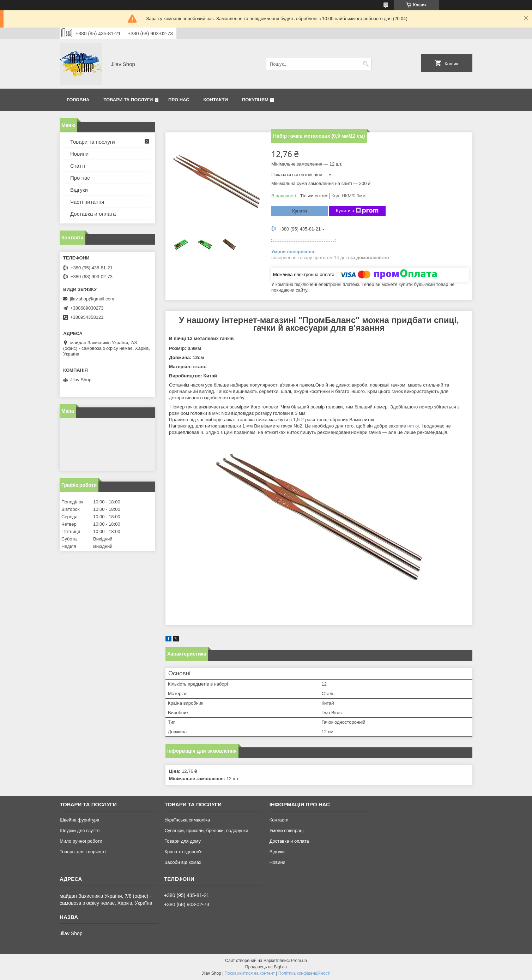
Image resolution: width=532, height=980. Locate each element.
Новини (79, 154)
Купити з (357, 211)
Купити (300, 211)
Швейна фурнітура (79, 820)
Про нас (179, 100)
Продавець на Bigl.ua (266, 967)
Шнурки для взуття (80, 830)
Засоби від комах (183, 862)
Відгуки (79, 190)
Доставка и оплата (93, 214)
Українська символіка (187, 820)
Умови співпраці (287, 830)
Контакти (216, 100)
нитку (413, 426)
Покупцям (255, 100)
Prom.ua (299, 961)
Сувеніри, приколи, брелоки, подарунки (206, 830)
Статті (78, 166)
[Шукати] (366, 64)
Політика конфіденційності (304, 973)
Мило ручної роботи (81, 841)
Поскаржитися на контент (250, 973)
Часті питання (87, 202)
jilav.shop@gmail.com (92, 299)
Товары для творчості (83, 852)
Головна (78, 100)
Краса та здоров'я (183, 852)
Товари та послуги (128, 100)
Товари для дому (182, 841)
